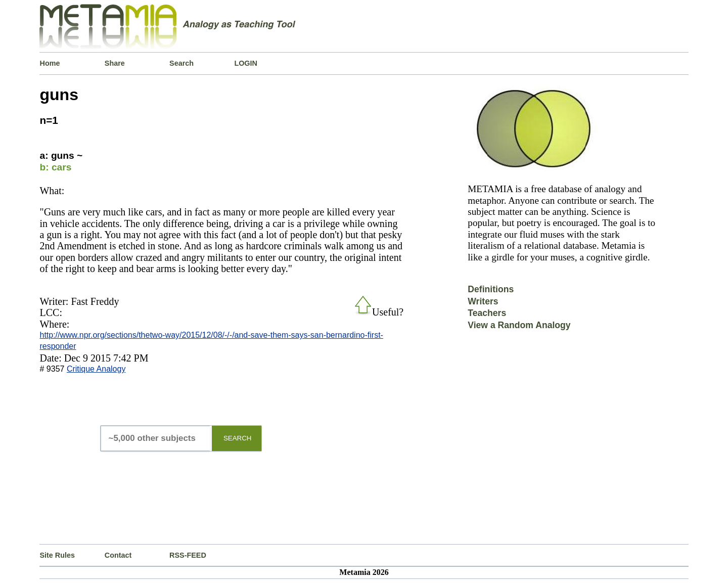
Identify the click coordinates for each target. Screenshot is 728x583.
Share (115, 63)
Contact (118, 555)
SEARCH (238, 438)
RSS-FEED (188, 555)
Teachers (487, 313)
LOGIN (246, 63)
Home (50, 63)
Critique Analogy (96, 369)
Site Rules (57, 555)
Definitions (491, 289)
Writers (483, 301)
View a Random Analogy (519, 325)
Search (181, 63)
